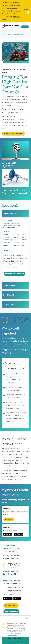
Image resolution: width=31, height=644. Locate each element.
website (18, 479)
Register (9, 519)
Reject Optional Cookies (15, 642)
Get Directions (9, 228)
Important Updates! (9, 164)
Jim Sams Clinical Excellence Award (14, 192)
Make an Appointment (13, 133)
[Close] (26, 619)
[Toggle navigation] (25, 27)
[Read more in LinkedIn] (15, 574)
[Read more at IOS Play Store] (8, 534)
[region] (15, 630)
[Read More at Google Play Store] (17, 598)
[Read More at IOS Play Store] (8, 598)
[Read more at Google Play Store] (19, 534)
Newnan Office (9, 286)
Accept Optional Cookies (16, 638)
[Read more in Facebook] (5, 574)
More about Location (14, 274)
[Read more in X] (12, 574)
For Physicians (11, 611)
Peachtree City (9, 295)
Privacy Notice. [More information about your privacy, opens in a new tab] (12, 635)
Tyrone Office (9, 304)
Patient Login (11, 606)
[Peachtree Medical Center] (11, 27)
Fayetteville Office (11, 214)
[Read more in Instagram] (8, 574)
